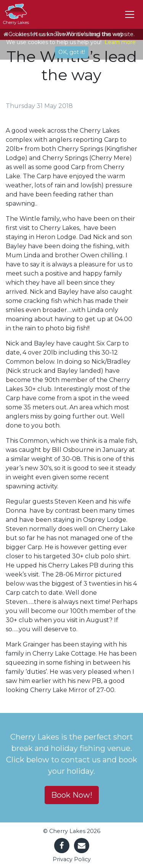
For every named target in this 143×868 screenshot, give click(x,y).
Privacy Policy (72, 859)
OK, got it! (72, 52)
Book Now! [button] (72, 795)
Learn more (120, 42)
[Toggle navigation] (130, 14)
